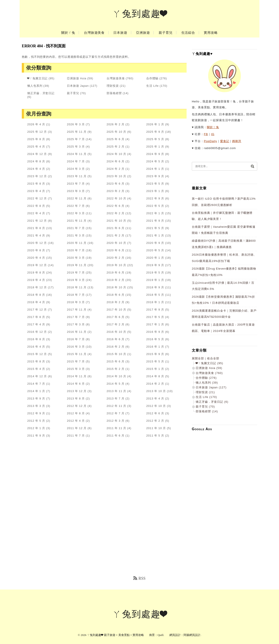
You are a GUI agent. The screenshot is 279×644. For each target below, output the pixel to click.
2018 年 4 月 (36, 302)
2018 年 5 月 (155, 295)
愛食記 (225, 141)
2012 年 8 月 (76, 413)
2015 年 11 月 (77, 354)
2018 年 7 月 (76, 295)
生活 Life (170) (206, 397)
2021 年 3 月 (76, 235)
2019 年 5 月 (155, 273)
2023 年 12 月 (37, 176)
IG (213, 134)
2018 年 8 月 (36, 295)
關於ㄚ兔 (68, 33)
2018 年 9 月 (155, 287)
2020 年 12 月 (37, 243)
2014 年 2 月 (155, 384)
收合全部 (213, 358)
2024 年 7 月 (76, 161)
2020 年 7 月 (76, 250)
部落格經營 (114, 93)
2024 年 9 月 (155, 154)
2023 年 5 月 (155, 184)
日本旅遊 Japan (78, 86)
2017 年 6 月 (116, 317)
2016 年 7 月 (76, 339)
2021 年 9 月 (155, 221)
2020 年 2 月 (116, 258)
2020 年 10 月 (116, 243)
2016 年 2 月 (116, 347)
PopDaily (210, 141)
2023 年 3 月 (76, 191)
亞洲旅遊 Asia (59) (209, 368)
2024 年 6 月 (116, 161)
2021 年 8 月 (36, 228)
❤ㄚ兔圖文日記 (37, 78)
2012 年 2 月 (155, 421)
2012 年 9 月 (36, 413)
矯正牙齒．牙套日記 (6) (212, 402)
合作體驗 (152, 78)
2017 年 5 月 (155, 317)
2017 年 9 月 (155, 310)
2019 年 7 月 (76, 273)
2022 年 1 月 (155, 213)
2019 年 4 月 (36, 280)
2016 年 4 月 (36, 347)
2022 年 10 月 (116, 198)
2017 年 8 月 (36, 317)
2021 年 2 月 (116, 235)
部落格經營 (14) (207, 411)
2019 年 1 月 (155, 280)
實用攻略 (211, 33)
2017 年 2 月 (116, 324)
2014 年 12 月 (37, 376)
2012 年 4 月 (76, 421)
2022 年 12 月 (37, 198)
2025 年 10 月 (116, 132)
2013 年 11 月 (116, 391)
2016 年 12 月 (37, 332)
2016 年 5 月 (155, 339)
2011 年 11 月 (116, 428)
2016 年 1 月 (155, 347)
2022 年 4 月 (36, 213)
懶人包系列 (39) (207, 383)
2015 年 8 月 (36, 361)
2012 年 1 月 (36, 428)
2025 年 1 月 (155, 147)
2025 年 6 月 (116, 139)
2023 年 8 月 (36, 184)
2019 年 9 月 (155, 265)
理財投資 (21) (205, 392)
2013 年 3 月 (36, 406)
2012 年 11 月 (116, 406)
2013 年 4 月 (155, 398)
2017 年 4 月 (36, 324)
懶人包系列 (35, 86)
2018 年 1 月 (155, 302)
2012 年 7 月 (116, 413)
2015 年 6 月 (116, 361)
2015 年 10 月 (116, 354)
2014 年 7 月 (36, 384)
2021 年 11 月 (77, 221)
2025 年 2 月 (116, 147)
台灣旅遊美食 (94, 33)
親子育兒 (166, 33)
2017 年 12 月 (37, 310)
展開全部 (198, 358)
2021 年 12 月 (37, 221)
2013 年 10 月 (156, 391)
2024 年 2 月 (116, 169)
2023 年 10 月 (116, 176)
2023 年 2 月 (116, 191)
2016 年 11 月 (77, 332)
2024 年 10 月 (116, 154)
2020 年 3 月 (76, 258)
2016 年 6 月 (116, 339)
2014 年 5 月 (116, 384)
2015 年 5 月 (155, 361)
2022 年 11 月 (77, 198)
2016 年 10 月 (116, 332)
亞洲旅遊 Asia (77, 78)
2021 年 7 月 (76, 228)
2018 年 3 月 (76, 302)
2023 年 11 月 (77, 176)
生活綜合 (188, 33)
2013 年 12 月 (77, 391)
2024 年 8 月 (36, 161)
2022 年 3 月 (76, 213)
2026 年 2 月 (116, 124)
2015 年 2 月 (116, 369)
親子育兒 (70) (205, 407)
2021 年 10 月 (116, 221)
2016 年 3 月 (76, 347)
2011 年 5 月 (155, 436)
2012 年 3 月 (116, 421)
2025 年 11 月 (77, 132)
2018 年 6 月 (116, 295)
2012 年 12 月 (77, 406)
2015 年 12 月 (37, 354)
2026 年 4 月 (36, 124)
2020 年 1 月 (155, 258)
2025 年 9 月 (155, 132)
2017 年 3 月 (76, 324)
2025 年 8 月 (36, 139)
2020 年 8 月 (36, 250)
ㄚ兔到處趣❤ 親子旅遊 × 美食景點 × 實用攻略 (115, 635)
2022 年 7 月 (76, 206)
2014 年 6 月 (76, 384)
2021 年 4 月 (36, 235)
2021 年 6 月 (116, 228)
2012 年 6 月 (155, 413)
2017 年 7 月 (76, 317)
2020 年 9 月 (155, 243)
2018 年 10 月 (116, 287)
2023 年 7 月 (76, 184)
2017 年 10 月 (116, 310)
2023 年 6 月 (116, 184)
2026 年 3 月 (76, 124)
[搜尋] (252, 166)
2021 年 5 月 (155, 228)
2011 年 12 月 (77, 428)
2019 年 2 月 (116, 280)
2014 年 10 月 (116, 376)
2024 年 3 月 (76, 169)
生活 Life (152, 86)
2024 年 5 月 (155, 161)
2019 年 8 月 (36, 273)
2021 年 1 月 (155, 235)
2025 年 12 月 (37, 132)
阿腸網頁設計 (192, 635)
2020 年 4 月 (36, 258)
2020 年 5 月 (155, 250)
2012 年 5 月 (36, 421)
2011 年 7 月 (76, 436)
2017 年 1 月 (155, 324)
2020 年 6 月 (116, 250)
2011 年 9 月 (36, 436)
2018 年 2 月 (116, 302)
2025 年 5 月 (155, 139)
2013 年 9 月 (36, 398)
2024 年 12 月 (37, 154)
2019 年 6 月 (116, 273)
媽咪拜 (237, 141)
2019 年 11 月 (77, 265)
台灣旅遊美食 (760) (209, 373)
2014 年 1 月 (36, 391)
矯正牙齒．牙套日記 (41, 93)
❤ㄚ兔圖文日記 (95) (209, 363)
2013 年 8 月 (76, 398)
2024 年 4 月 (36, 169)
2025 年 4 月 (36, 147)
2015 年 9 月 (155, 354)
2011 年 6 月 (116, 436)
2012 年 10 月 (156, 406)
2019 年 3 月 (76, 280)
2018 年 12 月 (37, 287)
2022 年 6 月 (116, 206)
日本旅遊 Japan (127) (211, 387)
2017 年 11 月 (77, 310)
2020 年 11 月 (77, 243)
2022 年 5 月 (155, 206)
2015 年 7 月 (76, 361)
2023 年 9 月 (155, 176)
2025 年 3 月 (76, 147)
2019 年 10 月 (116, 265)
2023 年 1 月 (155, 191)
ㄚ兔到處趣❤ (140, 14)
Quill (161, 635)
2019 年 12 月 (37, 265)
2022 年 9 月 (155, 198)
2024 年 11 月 (77, 154)
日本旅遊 (120, 33)
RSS (139, 578)
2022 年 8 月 (36, 206)
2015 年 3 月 (76, 369)
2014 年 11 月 (77, 376)
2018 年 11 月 (77, 287)
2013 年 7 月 (116, 398)
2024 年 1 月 (155, 169)
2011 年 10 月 (156, 428)
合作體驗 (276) (206, 378)
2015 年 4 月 (36, 369)
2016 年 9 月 (155, 332)
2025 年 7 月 (76, 139)
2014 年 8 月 (155, 376)
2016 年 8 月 (36, 339)
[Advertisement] (225, 500)
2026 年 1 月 (155, 124)
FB (206, 134)
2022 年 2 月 (116, 213)
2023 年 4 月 (36, 191)
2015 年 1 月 (155, 369)
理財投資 (113, 86)
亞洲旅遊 (143, 33)
